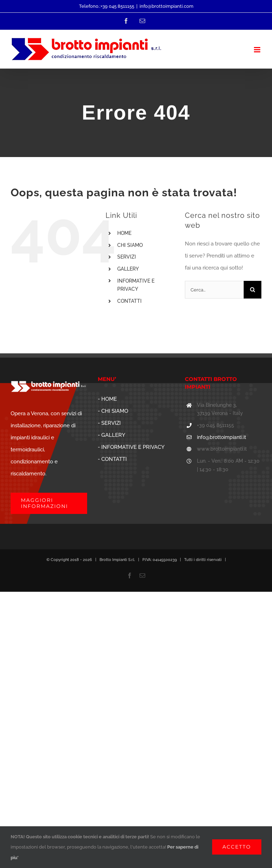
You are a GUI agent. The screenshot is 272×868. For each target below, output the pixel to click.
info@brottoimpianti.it (222, 437)
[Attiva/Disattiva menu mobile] (258, 50)
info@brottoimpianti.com (166, 6)
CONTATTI (129, 301)
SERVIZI (127, 257)
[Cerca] (253, 290)
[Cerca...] (214, 290)
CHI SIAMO (130, 245)
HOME (124, 233)
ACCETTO (237, 847)
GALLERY (128, 269)
